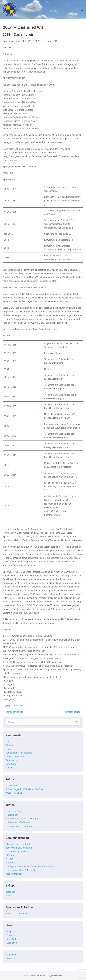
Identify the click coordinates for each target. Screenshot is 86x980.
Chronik (20, 706)
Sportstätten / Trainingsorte (19, 753)
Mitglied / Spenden (15, 757)
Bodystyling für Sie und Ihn (19, 848)
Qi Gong (10, 855)
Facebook (10, 935)
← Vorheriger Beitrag (13, 712)
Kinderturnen (12, 815)
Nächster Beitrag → (74, 712)
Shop (8, 749)
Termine (9, 745)
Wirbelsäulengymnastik (17, 851)
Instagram (10, 932)
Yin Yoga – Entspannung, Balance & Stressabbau (30, 866)
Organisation (12, 760)
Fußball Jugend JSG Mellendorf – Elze (24, 789)
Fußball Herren (13, 786)
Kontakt (9, 768)
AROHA (9, 859)
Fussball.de (11, 943)
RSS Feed (11, 939)
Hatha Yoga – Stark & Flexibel (20, 870)
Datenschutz (12, 958)
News (8, 742)
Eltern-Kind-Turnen (15, 811)
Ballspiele (10, 892)
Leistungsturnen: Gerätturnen (20, 826)
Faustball (10, 896)
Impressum (11, 955)
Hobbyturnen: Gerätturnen (18, 822)
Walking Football (14, 793)
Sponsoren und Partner (17, 914)
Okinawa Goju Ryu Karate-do (20, 844)
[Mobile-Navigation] (82, 10)
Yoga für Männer (14, 874)
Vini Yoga (10, 863)
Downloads (11, 764)
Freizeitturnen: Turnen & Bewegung (23, 819)
